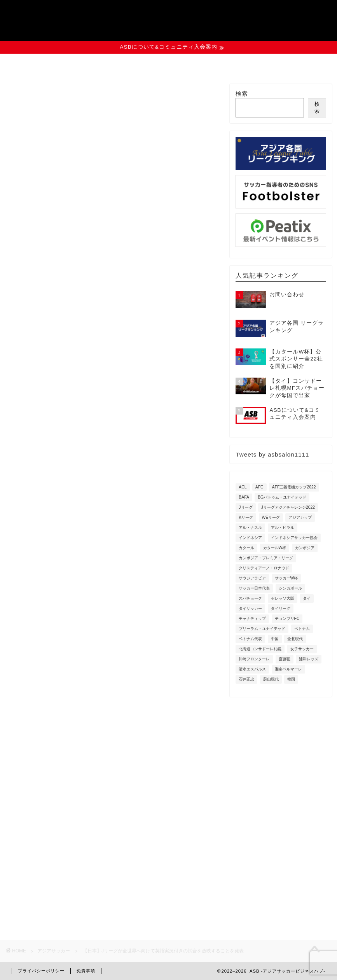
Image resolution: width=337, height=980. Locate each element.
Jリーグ (26, 468)
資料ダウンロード (209, 64)
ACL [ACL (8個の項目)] (243, 487)
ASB (169, 17)
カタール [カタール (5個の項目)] (246, 548)
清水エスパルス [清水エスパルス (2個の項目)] (252, 669)
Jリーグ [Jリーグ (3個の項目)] (245, 507)
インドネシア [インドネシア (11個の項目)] (250, 538)
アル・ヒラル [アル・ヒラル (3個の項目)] (283, 528)
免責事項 (86, 971)
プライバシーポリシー (41, 971)
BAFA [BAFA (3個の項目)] (244, 497)
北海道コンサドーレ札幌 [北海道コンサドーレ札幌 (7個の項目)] (260, 649)
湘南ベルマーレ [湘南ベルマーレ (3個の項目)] (288, 669)
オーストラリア (61, 468)
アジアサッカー (31, 95)
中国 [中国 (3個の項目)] (275, 639)
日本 (136, 468)
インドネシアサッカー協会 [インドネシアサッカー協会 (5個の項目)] (294, 538)
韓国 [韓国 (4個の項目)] (291, 679)
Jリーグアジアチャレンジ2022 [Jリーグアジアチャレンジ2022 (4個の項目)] (288, 507)
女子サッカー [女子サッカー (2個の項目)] (302, 649)
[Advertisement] (113, 635)
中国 (114, 468)
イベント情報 (129, 64)
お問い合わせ (289, 64)
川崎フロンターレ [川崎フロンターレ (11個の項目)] (254, 659)
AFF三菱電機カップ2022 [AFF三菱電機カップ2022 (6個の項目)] (294, 487)
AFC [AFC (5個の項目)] (259, 487)
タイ (92, 468)
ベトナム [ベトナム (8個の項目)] (302, 629)
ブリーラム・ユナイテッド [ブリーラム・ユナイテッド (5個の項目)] (262, 629)
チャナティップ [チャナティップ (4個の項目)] (252, 619)
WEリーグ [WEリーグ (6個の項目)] (271, 517)
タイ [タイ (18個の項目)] (307, 598)
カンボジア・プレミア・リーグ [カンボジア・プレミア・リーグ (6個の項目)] (266, 558)
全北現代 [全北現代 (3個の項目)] (295, 639)
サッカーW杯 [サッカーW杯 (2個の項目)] (286, 578)
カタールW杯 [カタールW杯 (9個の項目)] (275, 548)
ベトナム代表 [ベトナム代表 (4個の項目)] (250, 639)
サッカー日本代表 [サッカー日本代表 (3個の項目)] (254, 588)
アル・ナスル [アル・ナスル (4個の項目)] (250, 528)
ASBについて (49, 64)
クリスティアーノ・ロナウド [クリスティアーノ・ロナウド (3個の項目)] (264, 568)
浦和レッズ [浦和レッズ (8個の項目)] (309, 659)
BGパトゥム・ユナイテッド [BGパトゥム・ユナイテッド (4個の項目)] (282, 497)
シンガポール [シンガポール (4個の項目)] (290, 588)
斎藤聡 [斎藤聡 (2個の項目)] (285, 659)
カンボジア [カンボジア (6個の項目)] (305, 548)
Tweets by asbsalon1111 (272, 454)
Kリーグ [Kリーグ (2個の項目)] (246, 517)
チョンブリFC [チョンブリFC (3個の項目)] (287, 619)
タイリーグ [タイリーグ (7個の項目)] (281, 608)
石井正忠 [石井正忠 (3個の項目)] (246, 679)
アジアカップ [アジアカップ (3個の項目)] (300, 517)
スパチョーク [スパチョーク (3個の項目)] (250, 598)
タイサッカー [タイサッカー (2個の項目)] (250, 608)
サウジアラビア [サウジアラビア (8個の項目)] (252, 578)
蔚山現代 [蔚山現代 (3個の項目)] (271, 679)
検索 (242, 94)
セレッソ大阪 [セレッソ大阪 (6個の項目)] (283, 598)
